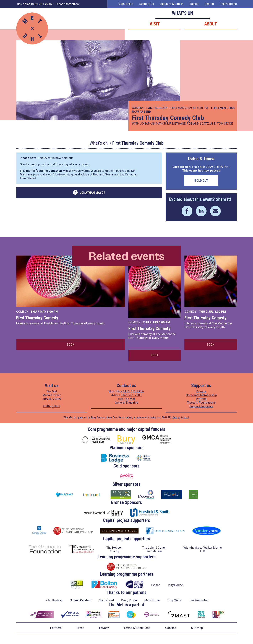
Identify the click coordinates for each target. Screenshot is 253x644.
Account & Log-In (172, 4)
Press (80, 628)
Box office (35, 4)
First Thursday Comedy (37, 318)
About (211, 24)
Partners (56, 628)
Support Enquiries (201, 406)
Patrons (201, 399)
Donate (201, 391)
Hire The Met (126, 399)
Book (71, 344)
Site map (197, 628)
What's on (99, 143)
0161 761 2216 (133, 391)
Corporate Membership (201, 395)
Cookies (171, 628)
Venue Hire (126, 4)
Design (176, 417)
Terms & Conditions (137, 628)
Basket (194, 4)
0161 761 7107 (131, 395)
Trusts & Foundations (201, 403)
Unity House (175, 585)
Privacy (104, 628)
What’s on (183, 13)
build (186, 417)
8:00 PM (53, 312)
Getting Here (52, 406)
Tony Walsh (175, 600)
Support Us (147, 4)
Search (209, 4)
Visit (155, 24)
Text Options (228, 4)
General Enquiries (126, 403)
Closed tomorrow (68, 4)
